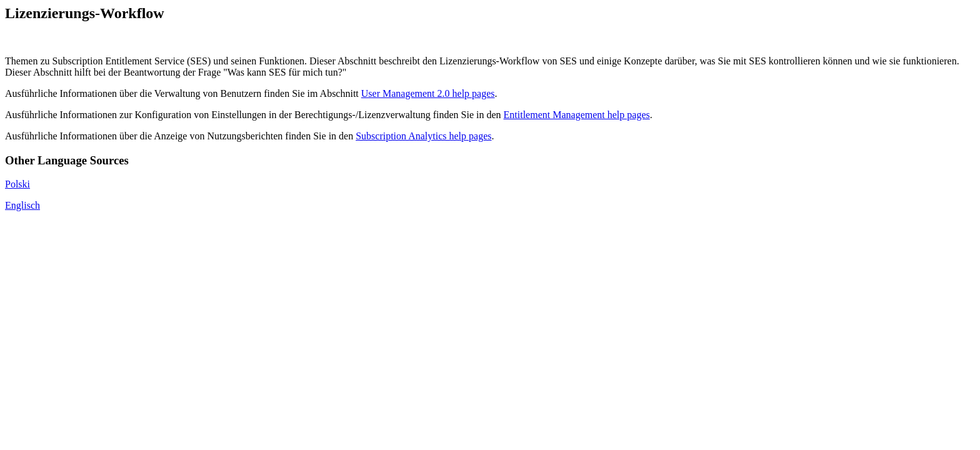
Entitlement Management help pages (577, 115)
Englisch (22, 205)
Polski (17, 184)
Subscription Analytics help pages (423, 136)
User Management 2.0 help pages (428, 93)
